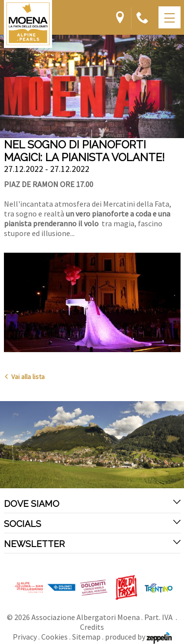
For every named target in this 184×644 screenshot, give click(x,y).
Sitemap (86, 637)
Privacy (25, 637)
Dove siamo (92, 503)
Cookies (54, 637)
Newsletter (92, 544)
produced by (138, 637)
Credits (92, 627)
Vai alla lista (24, 377)
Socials (92, 524)
